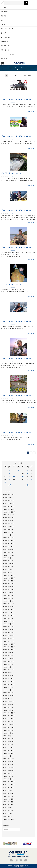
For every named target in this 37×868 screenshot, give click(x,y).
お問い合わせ (5, 50)
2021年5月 (8, 664)
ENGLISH (33, 63)
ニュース (4, 7)
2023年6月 (8, 592)
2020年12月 (8, 678)
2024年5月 (8, 561)
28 (5, 482)
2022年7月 (8, 624)
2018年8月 (8, 759)
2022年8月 (8, 621)
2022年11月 (8, 612)
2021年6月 (8, 661)
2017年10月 (8, 787)
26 (27, 479)
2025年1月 (8, 538)
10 (18, 473)
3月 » (27, 485)
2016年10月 (8, 805)
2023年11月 (8, 578)
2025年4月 (8, 529)
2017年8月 (8, 790)
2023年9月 (8, 584)
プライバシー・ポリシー (8, 54)
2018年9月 (8, 756)
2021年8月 (8, 655)
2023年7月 (8, 589)
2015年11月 (8, 819)
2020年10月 (8, 684)
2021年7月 (8, 658)
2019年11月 (8, 716)
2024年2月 (8, 569)
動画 (2, 20)
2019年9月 (8, 721)
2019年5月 (8, 733)
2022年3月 (8, 635)
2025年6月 (8, 523)
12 (27, 473)
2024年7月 (8, 555)
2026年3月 (8, 498)
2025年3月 (8, 532)
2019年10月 (8, 719)
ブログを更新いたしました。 (11, 173)
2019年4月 (8, 736)
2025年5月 (8, 526)
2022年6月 (8, 627)
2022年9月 (8, 618)
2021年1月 (8, 676)
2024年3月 (8, 566)
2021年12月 (8, 644)
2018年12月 (8, 747)
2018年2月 (8, 776)
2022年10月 (8, 615)
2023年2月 (8, 604)
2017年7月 (8, 793)
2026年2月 (8, 500)
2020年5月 (8, 699)
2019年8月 (8, 724)
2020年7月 (8, 693)
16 (14, 476)
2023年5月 (8, 595)
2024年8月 (8, 552)
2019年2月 (8, 742)
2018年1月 (8, 779)
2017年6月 (8, 796)
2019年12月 (8, 713)
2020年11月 (8, 681)
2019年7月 (8, 727)
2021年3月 (8, 670)
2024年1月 (8, 572)
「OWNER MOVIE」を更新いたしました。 (17, 99)
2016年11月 (8, 802)
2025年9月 (8, 515)
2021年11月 (8, 647)
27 (32, 479)
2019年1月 (8, 744)
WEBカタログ (5, 41)
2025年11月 (8, 509)
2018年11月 (8, 750)
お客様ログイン (6, 58)
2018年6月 (8, 765)
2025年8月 (8, 518)
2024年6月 (8, 558)
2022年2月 (8, 638)
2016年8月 (8, 810)
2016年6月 (8, 816)
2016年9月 (8, 808)
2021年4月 (8, 667)
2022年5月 (8, 630)
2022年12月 (8, 610)
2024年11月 (8, 544)
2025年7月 (8, 521)
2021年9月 (8, 653)
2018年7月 (8, 762)
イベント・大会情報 (26, 75)
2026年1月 (8, 503)
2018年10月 (8, 753)
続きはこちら (32, 112)
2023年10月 (8, 581)
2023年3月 (8, 601)
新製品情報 (4, 12)
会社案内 (4, 33)
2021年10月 (8, 650)
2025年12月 (8, 506)
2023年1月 (8, 607)
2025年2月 (8, 535)
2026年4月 (8, 495)
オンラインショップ (7, 29)
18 (23, 476)
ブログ (3, 24)
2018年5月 (8, 767)
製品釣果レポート (6, 46)
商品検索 (4, 16)
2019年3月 (8, 739)
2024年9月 (8, 549)
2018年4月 (8, 770)
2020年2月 (8, 707)
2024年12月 (8, 541)
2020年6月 (8, 696)
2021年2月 (8, 673)
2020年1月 (8, 710)
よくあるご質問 (6, 37)
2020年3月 (8, 704)
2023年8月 (8, 587)
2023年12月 (8, 575)
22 (10, 479)
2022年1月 (8, 641)
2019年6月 (8, 730)
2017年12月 (8, 782)
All (6, 75)
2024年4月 (8, 564)
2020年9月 (8, 687)
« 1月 (10, 485)
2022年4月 (8, 632)
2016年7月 (8, 813)
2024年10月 (8, 546)
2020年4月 (8, 701)
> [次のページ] (34, 453)
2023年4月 (8, 598)
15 (10, 476)
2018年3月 (8, 773)
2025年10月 (8, 512)
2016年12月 (8, 799)
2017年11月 (8, 785)
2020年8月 (8, 690)
